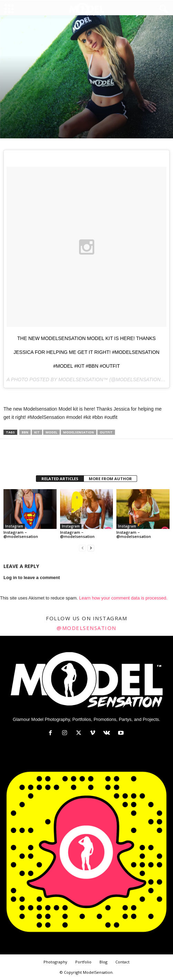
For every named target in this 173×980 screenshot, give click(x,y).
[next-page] (91, 548)
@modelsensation (86, 628)
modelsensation (79, 432)
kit (37, 432)
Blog (103, 962)
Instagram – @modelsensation (21, 534)
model (51, 432)
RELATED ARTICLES (60, 479)
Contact (122, 962)
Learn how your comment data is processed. (123, 598)
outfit (106, 432)
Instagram (14, 526)
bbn (25, 432)
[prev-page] (83, 548)
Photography (55, 962)
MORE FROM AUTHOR (110, 479)
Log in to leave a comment (32, 578)
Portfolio (83, 962)
